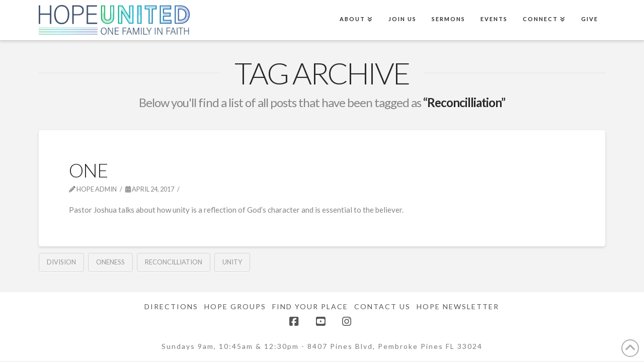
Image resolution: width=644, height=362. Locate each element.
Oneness (110, 262)
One (88, 170)
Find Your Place (310, 306)
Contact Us (382, 306)
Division (61, 262)
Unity (232, 262)
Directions (171, 306)
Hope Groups (235, 306)
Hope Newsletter (458, 306)
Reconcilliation (174, 262)
